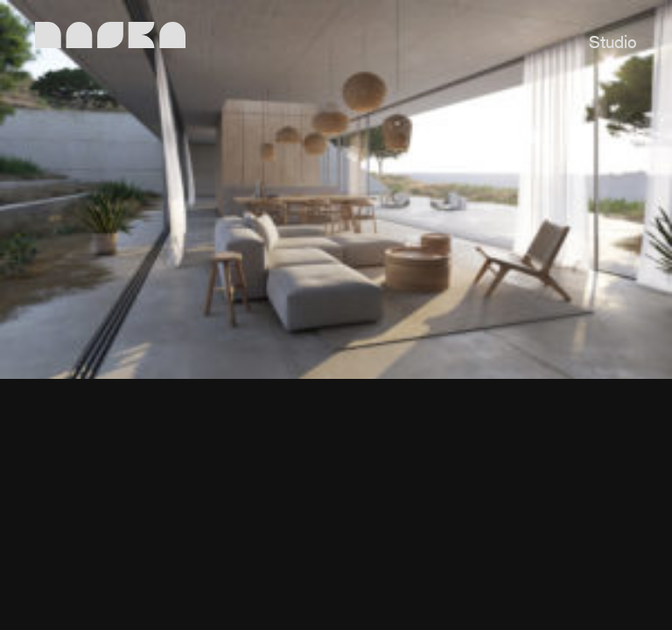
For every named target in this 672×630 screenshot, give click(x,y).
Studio (613, 44)
